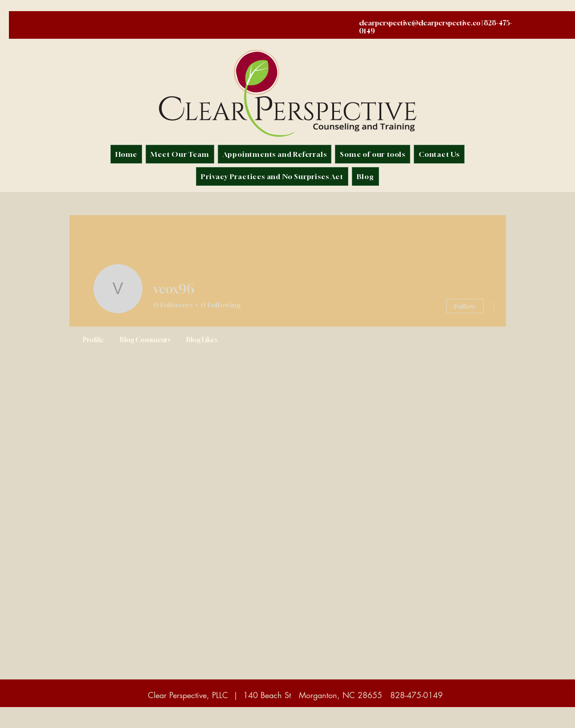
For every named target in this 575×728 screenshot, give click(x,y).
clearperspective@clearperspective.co (420, 23)
